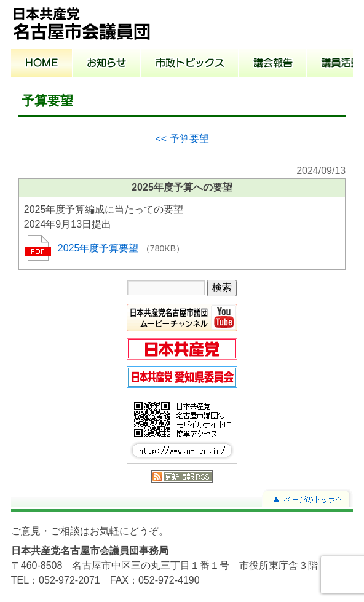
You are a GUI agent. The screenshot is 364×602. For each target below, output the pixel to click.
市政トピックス (190, 64)
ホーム (42, 64)
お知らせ (107, 64)
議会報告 (273, 64)
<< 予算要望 (182, 139)
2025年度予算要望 (100, 248)
